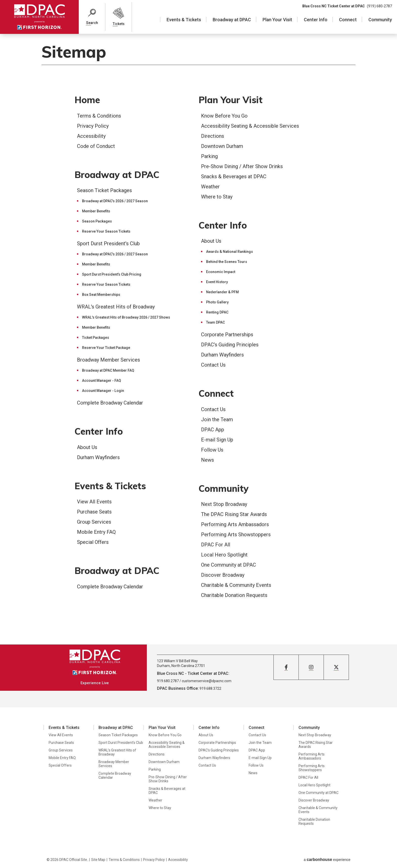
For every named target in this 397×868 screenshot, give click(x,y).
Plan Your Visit (277, 20)
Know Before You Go (224, 116)
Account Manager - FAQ (102, 381)
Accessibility (91, 136)
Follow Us (212, 450)
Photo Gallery (217, 302)
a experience (327, 860)
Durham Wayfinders (98, 457)
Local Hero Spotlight (224, 555)
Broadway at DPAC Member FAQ (108, 370)
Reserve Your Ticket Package (106, 348)
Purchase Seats (94, 512)
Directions (213, 136)
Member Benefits (96, 211)
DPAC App (213, 430)
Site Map (98, 860)
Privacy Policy (93, 126)
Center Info (316, 20)
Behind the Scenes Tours (227, 262)
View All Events (94, 502)
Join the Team (217, 419)
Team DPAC (215, 322)
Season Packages (97, 221)
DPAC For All (216, 545)
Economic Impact (221, 272)
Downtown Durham (222, 146)
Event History (217, 282)
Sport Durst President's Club (108, 243)
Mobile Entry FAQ (96, 532)
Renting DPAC (217, 312)
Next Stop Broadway (224, 504)
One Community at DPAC (229, 565)
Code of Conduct (96, 146)
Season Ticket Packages (104, 190)
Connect (348, 20)
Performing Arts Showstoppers (236, 535)
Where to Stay (217, 197)
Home (87, 100)
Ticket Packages (96, 338)
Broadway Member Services (108, 360)
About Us (87, 447)
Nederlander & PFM (222, 292)
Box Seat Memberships (101, 295)
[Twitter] (336, 667)
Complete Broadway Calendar (110, 403)
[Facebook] (286, 667)
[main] (198, 339)
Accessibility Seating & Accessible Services (250, 126)
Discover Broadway (223, 575)
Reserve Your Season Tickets (106, 231)
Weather (210, 187)
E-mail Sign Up (217, 440)
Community (380, 20)
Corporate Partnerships (227, 335)
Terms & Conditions (99, 116)
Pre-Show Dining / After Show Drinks (242, 166)
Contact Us (213, 365)
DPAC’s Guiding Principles (230, 345)
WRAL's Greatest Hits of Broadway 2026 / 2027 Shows (126, 317)
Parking (209, 156)
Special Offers (93, 542)
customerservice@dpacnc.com (207, 681)
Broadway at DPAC (232, 20)
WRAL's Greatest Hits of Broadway (116, 307)
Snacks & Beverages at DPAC (234, 176)
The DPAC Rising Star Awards (234, 514)
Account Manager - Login (103, 391)
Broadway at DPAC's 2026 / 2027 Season (115, 201)
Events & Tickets (184, 20)
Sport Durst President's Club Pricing (112, 274)
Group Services (94, 522)
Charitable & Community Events (236, 585)
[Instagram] (311, 667)
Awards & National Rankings (230, 252)
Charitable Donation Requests (234, 595)
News (207, 460)
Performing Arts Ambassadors (235, 524)
